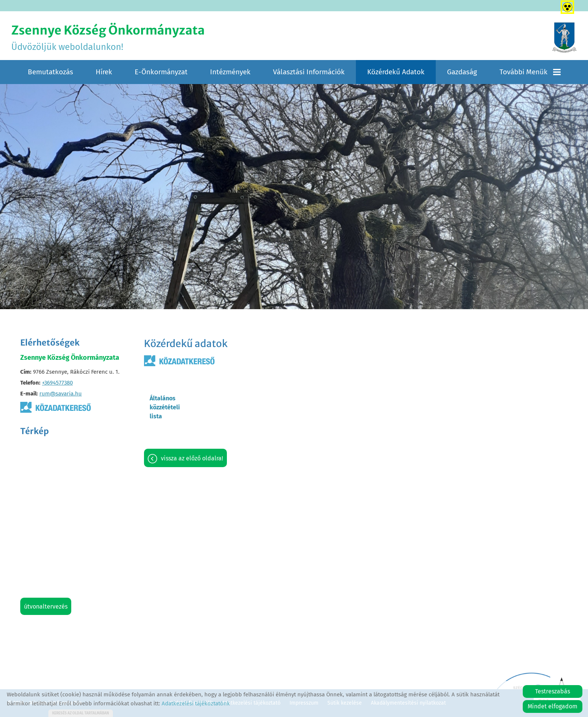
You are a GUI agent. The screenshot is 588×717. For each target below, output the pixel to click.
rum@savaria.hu (61, 394)
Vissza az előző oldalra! (192, 458)
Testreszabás (553, 691)
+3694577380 (57, 383)
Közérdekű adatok (396, 72)
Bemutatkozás (50, 72)
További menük (530, 72)
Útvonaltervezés (46, 607)
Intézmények (230, 72)
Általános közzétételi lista (165, 407)
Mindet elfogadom (553, 706)
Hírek (104, 72)
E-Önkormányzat (161, 72)
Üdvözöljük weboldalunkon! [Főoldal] (108, 38)
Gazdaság (462, 72)
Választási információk (309, 72)
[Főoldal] (564, 38)
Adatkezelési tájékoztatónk (196, 703)
